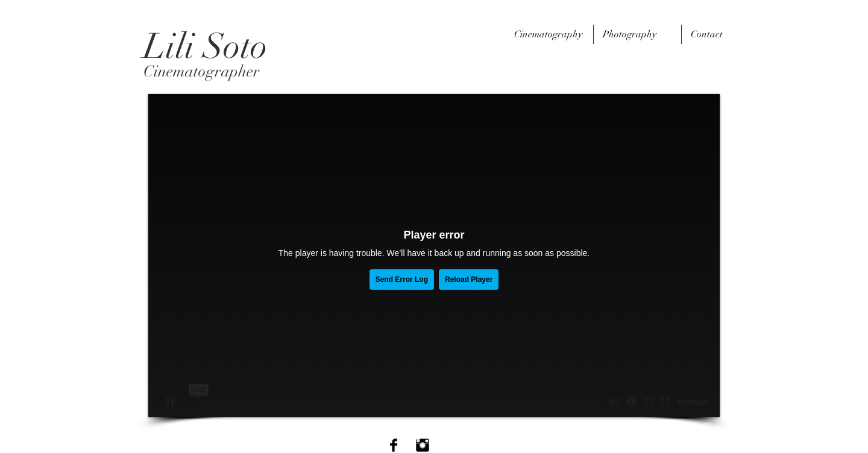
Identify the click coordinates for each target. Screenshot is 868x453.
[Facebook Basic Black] (394, 445)
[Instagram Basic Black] (423, 445)
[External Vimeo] (434, 255)
